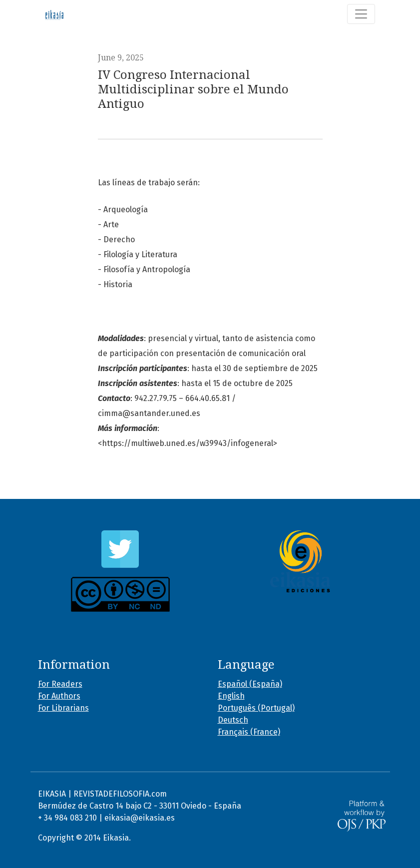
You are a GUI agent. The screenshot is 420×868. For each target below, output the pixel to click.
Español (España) (250, 684)
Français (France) (249, 732)
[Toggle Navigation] (361, 14)
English (231, 696)
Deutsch (233, 720)
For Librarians (63, 708)
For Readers (60, 684)
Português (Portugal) (256, 708)
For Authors (59, 696)
